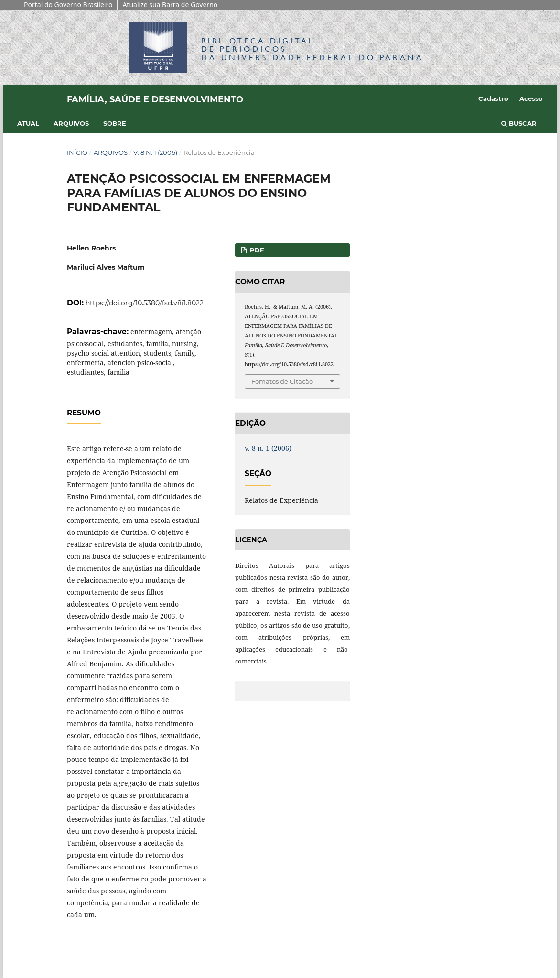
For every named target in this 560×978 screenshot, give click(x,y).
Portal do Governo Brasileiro (68, 5)
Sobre (115, 123)
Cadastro (493, 98)
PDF (256, 250)
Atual (28, 123)
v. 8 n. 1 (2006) (155, 152)
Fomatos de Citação (282, 381)
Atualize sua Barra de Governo (170, 5)
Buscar (519, 123)
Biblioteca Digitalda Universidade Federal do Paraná (312, 49)
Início (77, 152)
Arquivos (71, 123)
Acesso (531, 98)
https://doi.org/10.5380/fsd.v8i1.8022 (145, 303)
